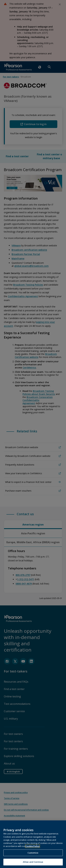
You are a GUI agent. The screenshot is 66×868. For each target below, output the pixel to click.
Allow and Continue (33, 863)
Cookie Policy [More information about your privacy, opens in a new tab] (33, 847)
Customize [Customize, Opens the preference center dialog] (33, 854)
